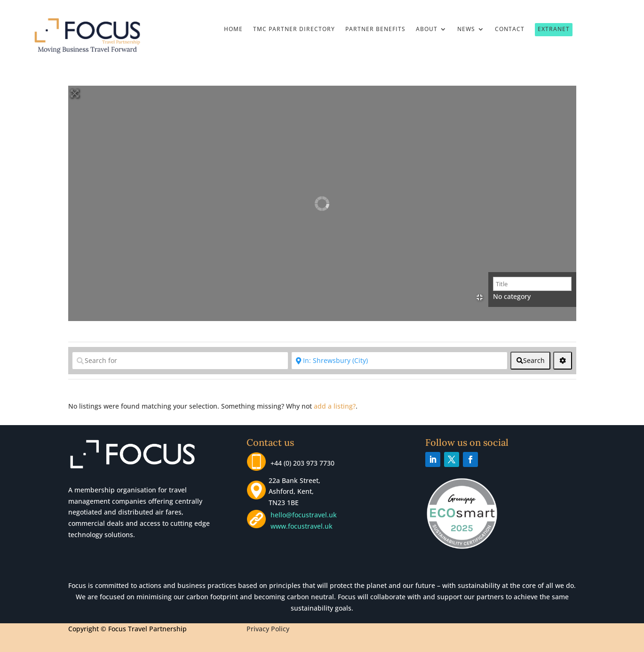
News (466, 29)
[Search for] (180, 361)
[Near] (399, 361)
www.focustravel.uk (300, 526)
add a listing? (335, 406)
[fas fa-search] (530, 361)
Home (233, 29)
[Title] (532, 284)
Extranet (554, 29)
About (427, 29)
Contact (510, 29)
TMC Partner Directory (294, 29)
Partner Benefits (375, 29)
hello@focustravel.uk (306, 515)
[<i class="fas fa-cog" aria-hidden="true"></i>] (563, 361)
